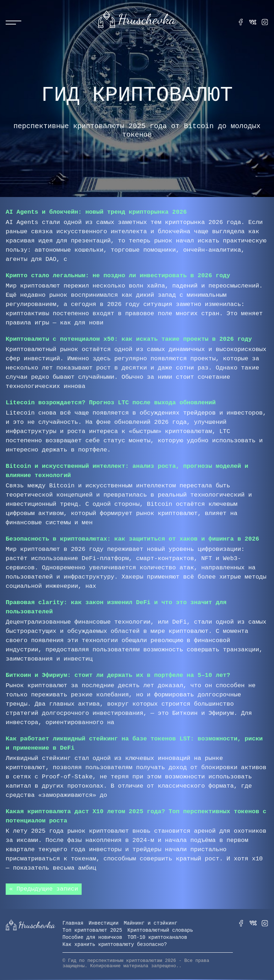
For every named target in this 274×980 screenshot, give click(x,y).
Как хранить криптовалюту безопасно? (115, 945)
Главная (73, 924)
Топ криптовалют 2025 (92, 931)
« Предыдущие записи (44, 889)
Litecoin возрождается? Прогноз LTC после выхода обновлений (111, 403)
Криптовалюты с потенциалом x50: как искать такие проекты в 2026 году (129, 339)
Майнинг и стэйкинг (151, 924)
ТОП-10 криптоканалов (157, 938)
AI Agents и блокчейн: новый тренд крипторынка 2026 (96, 212)
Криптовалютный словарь (160, 931)
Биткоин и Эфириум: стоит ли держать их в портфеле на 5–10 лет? (118, 675)
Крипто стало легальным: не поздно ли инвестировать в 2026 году (118, 276)
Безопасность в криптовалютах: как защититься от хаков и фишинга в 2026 (132, 539)
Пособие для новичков (92, 938)
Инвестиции (104, 924)
